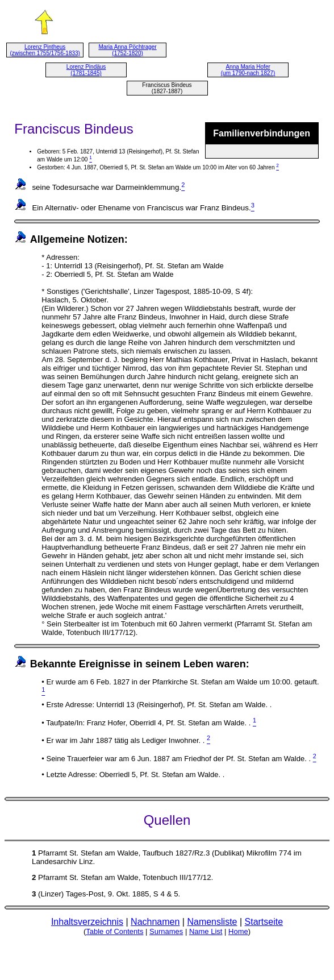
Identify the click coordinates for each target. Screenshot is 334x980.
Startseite (264, 922)
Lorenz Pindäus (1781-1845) (86, 70)
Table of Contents (114, 931)
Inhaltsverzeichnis (87, 922)
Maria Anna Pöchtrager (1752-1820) (127, 50)
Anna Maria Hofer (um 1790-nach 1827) (248, 70)
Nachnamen (155, 922)
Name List (206, 931)
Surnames (166, 931)
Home (238, 931)
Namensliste (212, 922)
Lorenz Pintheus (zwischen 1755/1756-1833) (45, 50)
